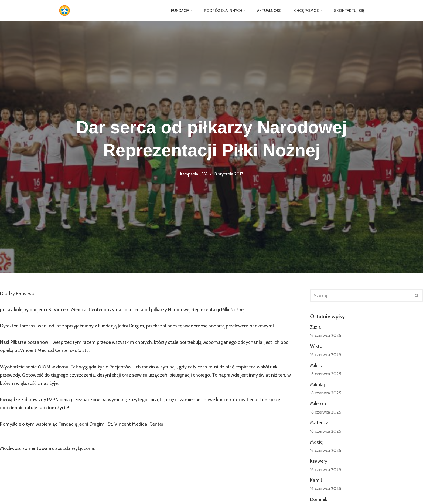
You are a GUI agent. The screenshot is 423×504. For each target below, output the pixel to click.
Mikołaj (317, 385)
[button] (191, 10)
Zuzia (315, 327)
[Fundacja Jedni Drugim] (66, 11)
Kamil (316, 481)
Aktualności (269, 11)
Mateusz (319, 424)
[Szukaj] (360, 296)
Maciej (317, 443)
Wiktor (317, 347)
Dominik (319, 500)
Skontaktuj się (349, 11)
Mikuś (316, 366)
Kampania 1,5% (194, 174)
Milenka (318, 404)
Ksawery (319, 462)
